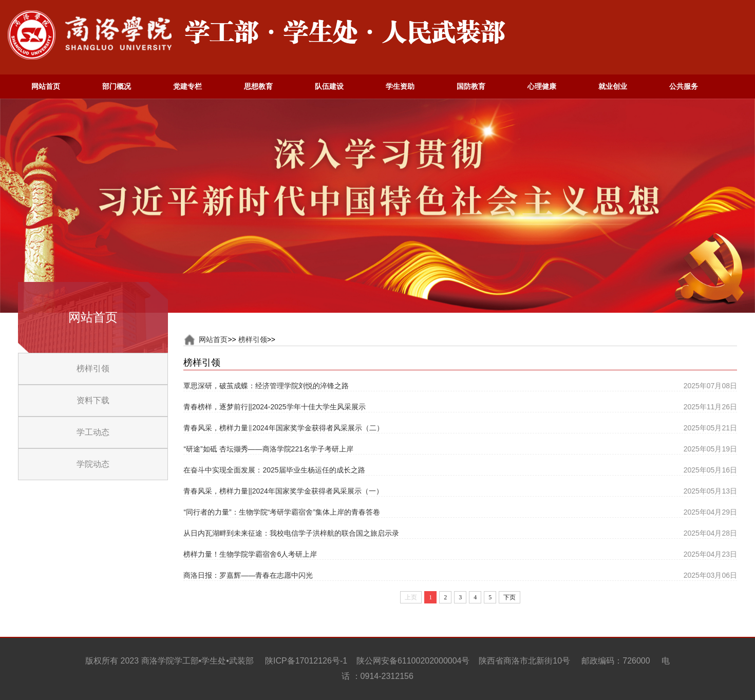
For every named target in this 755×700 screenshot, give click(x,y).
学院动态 (93, 464)
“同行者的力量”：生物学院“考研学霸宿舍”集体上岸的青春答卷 (282, 512)
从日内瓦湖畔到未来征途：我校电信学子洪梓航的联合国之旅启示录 (291, 533)
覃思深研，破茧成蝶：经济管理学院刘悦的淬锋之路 (266, 386)
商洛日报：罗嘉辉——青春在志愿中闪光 (248, 575)
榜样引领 (93, 368)
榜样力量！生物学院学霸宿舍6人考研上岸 (250, 554)
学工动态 (93, 432)
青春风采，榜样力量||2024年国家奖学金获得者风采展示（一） (283, 491)
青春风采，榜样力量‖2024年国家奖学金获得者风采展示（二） (283, 428)
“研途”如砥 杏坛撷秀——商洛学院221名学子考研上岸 (268, 449)
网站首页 (213, 339)
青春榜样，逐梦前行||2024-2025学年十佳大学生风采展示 (274, 407)
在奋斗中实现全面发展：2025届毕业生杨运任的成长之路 (274, 470)
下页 (509, 597)
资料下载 (93, 400)
